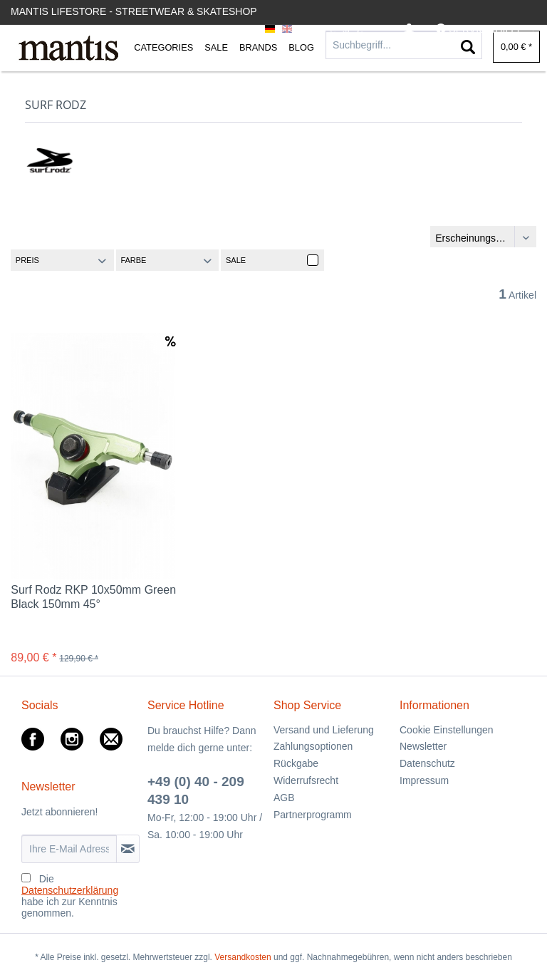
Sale (236, 260)
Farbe (133, 260)
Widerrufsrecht (306, 780)
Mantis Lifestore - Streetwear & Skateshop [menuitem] (134, 11)
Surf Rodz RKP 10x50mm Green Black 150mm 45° (93, 597)
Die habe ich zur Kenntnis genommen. (70, 896)
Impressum (424, 780)
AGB (284, 798)
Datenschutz (427, 763)
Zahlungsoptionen (313, 746)
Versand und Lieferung (324, 730)
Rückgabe (296, 763)
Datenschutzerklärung (70, 890)
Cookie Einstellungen (447, 730)
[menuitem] (409, 30)
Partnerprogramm (313, 815)
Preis (27, 260)
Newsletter (423, 746)
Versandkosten (243, 957)
